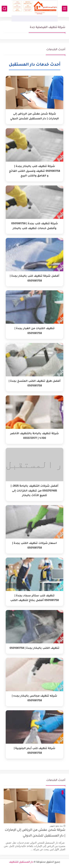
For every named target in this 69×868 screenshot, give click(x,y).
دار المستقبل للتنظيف (21, 862)
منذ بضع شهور (56, 826)
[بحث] (4, 9)
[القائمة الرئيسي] (65, 9)
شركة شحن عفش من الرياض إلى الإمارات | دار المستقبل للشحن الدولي (35, 833)
